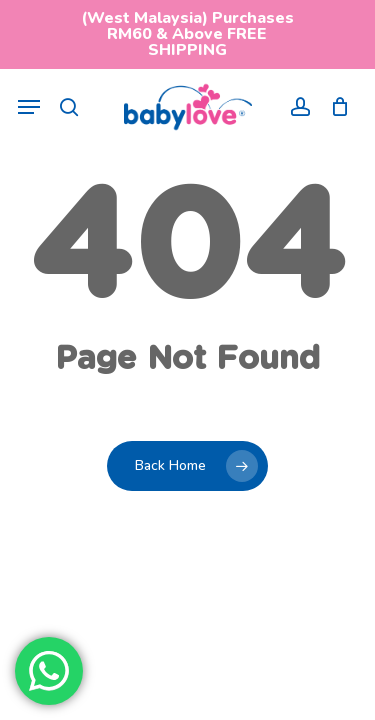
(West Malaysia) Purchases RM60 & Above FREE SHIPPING (187, 34)
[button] (29, 107)
